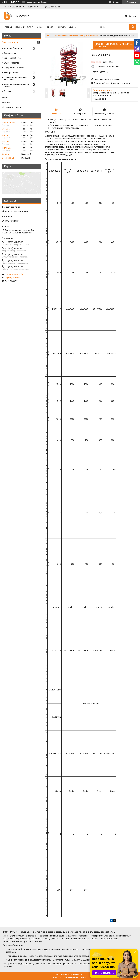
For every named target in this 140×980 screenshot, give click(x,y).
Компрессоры (10, 53)
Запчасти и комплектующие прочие (16, 85)
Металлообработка (13, 48)
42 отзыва (116, 2)
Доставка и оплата (11, 107)
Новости (50, 27)
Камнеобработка (11, 63)
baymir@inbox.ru (13, 278)
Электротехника (11, 73)
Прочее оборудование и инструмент (15, 78)
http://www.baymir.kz (14, 274)
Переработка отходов (14, 68)
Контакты (61, 27)
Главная (8, 27)
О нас (40, 27)
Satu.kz (82, 975)
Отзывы (6, 102)
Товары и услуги (23, 27)
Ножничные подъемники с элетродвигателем (76, 35)
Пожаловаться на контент (77, 977)
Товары (7, 91)
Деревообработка (12, 58)
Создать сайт (32, 2)
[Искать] (132, 27)
